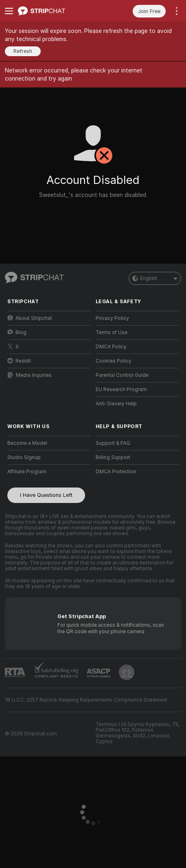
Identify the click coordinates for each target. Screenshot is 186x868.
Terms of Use (112, 332)
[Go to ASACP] (98, 673)
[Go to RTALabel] (15, 672)
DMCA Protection (116, 472)
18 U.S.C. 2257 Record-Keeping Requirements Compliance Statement (86, 700)
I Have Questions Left (46, 495)
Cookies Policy (114, 361)
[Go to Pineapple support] (127, 672)
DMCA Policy (111, 347)
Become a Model (27, 443)
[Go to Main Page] (56, 11)
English (155, 278)
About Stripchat (30, 318)
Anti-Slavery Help (116, 404)
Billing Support (113, 457)
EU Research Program (121, 389)
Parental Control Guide (122, 375)
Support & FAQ (113, 443)
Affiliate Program (27, 472)
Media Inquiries (30, 375)
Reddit (19, 361)
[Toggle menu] (9, 11)
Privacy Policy (112, 318)
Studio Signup (24, 457)
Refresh (23, 51)
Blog (17, 332)
